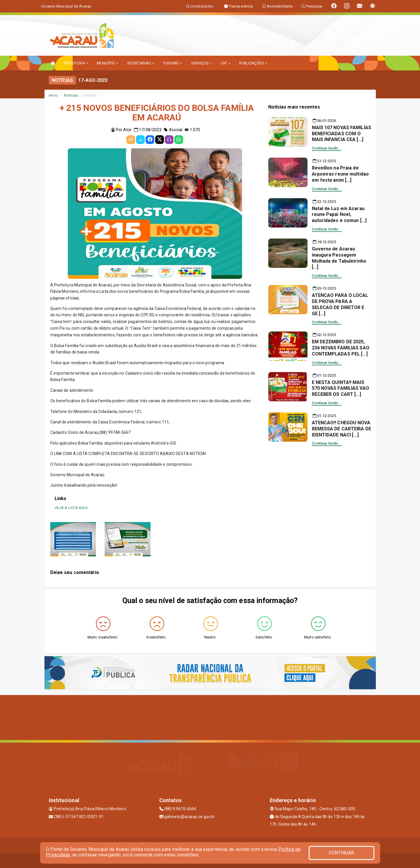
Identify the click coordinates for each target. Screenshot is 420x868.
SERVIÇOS (201, 63)
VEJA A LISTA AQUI (71, 508)
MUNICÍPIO (108, 63)
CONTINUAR (342, 853)
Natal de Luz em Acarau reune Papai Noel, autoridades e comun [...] (339, 215)
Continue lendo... (327, 148)
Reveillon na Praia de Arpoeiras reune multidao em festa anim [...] (340, 174)
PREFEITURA (76, 63)
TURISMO (173, 63)
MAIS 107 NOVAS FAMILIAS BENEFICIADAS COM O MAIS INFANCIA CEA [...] (342, 134)
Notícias (71, 95)
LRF (226, 63)
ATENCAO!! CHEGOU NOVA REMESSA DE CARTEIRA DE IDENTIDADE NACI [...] (342, 429)
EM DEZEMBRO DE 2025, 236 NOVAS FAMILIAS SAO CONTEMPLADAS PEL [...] (341, 348)
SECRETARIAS (141, 63)
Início (53, 95)
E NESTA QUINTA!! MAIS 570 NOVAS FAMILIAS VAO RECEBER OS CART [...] (341, 388)
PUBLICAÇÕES (253, 63)
